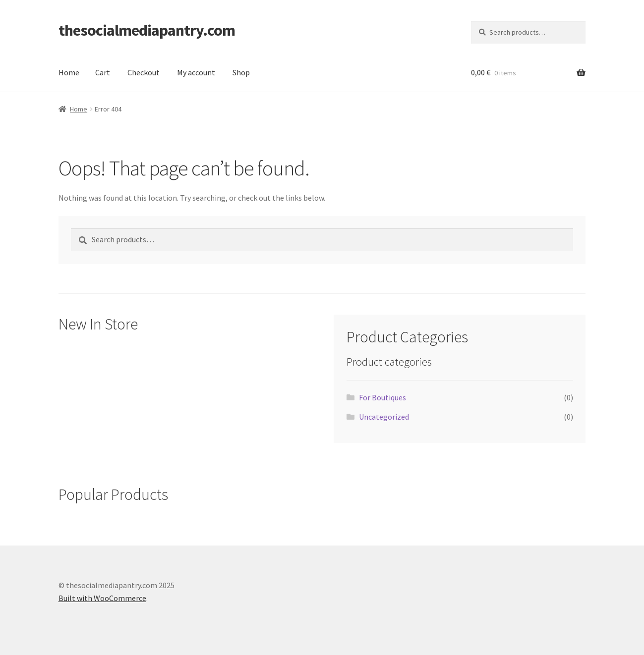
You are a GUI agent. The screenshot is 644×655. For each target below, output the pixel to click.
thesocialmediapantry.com (147, 30)
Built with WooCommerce (102, 598)
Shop (241, 72)
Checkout (144, 72)
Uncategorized (384, 417)
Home (69, 72)
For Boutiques (382, 397)
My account (196, 72)
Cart (103, 72)
